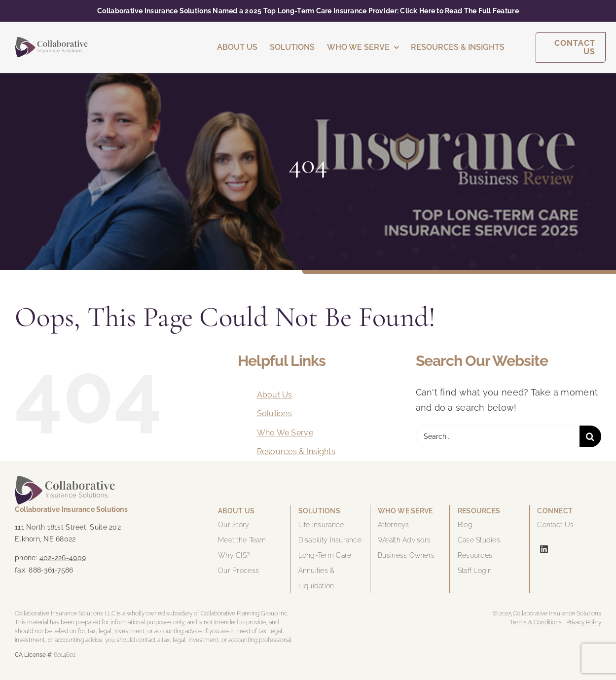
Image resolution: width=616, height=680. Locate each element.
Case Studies (479, 540)
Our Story (234, 525)
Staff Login (475, 571)
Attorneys (393, 525)
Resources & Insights (296, 451)
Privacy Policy (584, 622)
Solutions (274, 413)
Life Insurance (321, 525)
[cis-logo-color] (52, 41)
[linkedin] (544, 549)
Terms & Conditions (536, 622)
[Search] (590, 436)
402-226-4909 (63, 558)
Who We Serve (285, 433)
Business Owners (406, 555)
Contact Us (555, 525)
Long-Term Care (325, 555)
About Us (275, 395)
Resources (475, 555)
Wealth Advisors (404, 540)
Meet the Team (242, 540)
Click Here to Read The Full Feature (459, 11)
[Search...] (498, 436)
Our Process (238, 571)
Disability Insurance (330, 540)
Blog (465, 525)
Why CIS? (234, 555)
